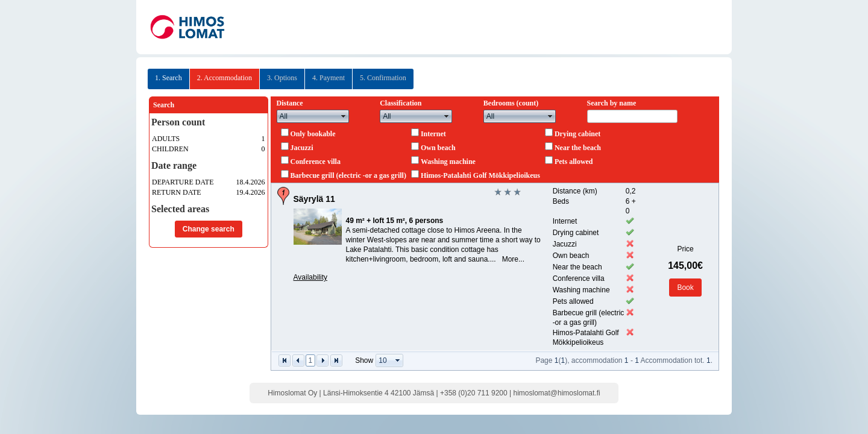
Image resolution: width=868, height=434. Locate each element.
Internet (433, 134)
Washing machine (448, 162)
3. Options (282, 78)
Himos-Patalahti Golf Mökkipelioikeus (480, 175)
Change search (209, 229)
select (344, 116)
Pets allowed (574, 162)
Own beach (438, 148)
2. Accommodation (225, 78)
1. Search (168, 78)
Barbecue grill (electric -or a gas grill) (348, 175)
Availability (310, 277)
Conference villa (316, 162)
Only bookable (313, 134)
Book (685, 288)
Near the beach (578, 148)
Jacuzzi (302, 148)
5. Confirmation (383, 78)
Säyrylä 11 (314, 199)
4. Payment (329, 78)
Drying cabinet (577, 134)
